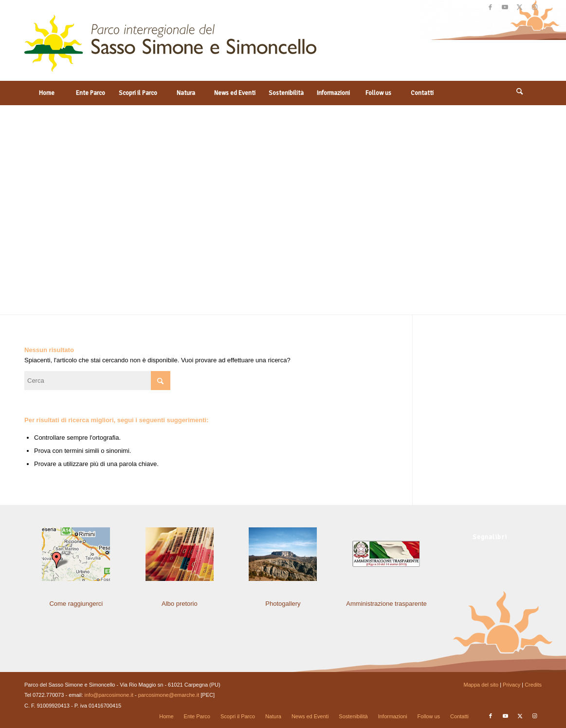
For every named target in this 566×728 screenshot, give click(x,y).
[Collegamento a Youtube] (505, 7)
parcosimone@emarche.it (169, 695)
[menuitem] (46, 93)
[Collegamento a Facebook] (490, 7)
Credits (533, 685)
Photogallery (283, 604)
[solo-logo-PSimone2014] (170, 48)
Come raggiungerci (76, 604)
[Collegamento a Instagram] (534, 7)
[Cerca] (520, 93)
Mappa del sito (481, 685)
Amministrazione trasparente (386, 604)
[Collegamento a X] (520, 7)
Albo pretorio (180, 604)
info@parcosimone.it (109, 695)
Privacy (511, 685)
